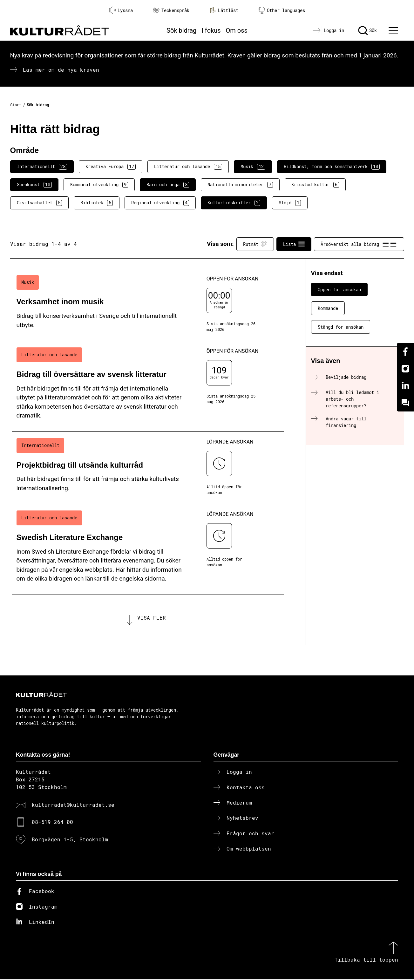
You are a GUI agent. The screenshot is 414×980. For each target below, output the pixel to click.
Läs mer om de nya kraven (61, 70)
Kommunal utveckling (99, 185)
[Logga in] (328, 30)
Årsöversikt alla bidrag (359, 244)
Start (16, 105)
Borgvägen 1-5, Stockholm (70, 840)
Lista (294, 244)
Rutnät (255, 244)
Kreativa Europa (111, 167)
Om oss (237, 30)
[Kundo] (405, 403)
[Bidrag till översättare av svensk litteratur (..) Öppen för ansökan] (148, 386)
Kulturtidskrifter (234, 203)
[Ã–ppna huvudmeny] (394, 30)
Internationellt (42, 167)
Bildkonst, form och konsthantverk (332, 167)
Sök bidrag (181, 30)
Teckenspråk (171, 10)
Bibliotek (97, 203)
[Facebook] (405, 352)
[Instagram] (405, 369)
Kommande (328, 308)
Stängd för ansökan (341, 327)
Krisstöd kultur (315, 185)
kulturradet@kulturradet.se (73, 805)
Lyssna (121, 10)
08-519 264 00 (52, 822)
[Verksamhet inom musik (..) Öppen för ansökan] (148, 305)
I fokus (211, 30)
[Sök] (367, 30)
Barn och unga (168, 185)
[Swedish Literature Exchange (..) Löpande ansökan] (148, 549)
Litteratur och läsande (188, 167)
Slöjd (290, 203)
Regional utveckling (160, 203)
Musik (253, 167)
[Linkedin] (405, 386)
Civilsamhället (39, 203)
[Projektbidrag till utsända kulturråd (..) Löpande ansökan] (148, 468)
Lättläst (224, 10)
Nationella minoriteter (240, 185)
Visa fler (152, 618)
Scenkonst (34, 185)
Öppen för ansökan (339, 289)
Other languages (282, 10)
